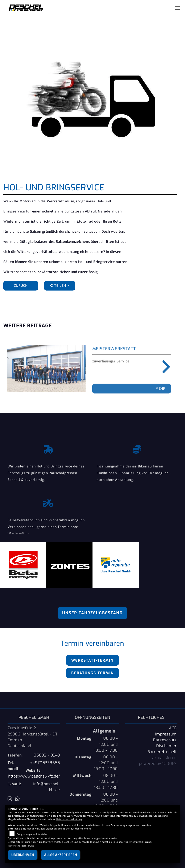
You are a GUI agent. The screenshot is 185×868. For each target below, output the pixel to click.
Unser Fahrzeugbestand (92, 613)
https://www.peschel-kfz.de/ (34, 776)
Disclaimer (166, 746)
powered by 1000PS (158, 764)
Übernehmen (23, 855)
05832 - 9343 (47, 755)
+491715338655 (45, 763)
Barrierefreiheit (162, 752)
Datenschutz (165, 740)
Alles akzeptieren (61, 855)
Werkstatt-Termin (92, 660)
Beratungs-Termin (92, 673)
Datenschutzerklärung (69, 819)
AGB (173, 728)
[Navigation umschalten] (177, 8)
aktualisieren (164, 758)
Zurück (21, 286)
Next (163, 367)
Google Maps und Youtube (32, 834)
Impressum (166, 734)
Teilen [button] (58, 286)
